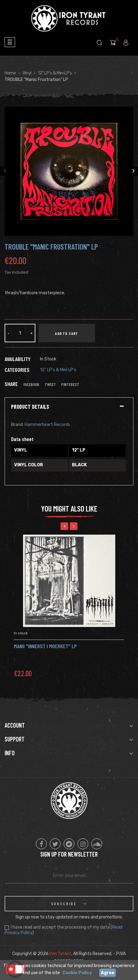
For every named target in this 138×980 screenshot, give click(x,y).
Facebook (31, 384)
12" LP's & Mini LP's (58, 370)
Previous (5, 171)
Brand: (17, 425)
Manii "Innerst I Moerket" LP (45, 646)
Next (133, 171)
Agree (108, 973)
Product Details (30, 407)
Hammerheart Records (47, 425)
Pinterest (70, 384)
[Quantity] (20, 333)
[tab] (69, 407)
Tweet (50, 384)
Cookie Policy (77, 973)
